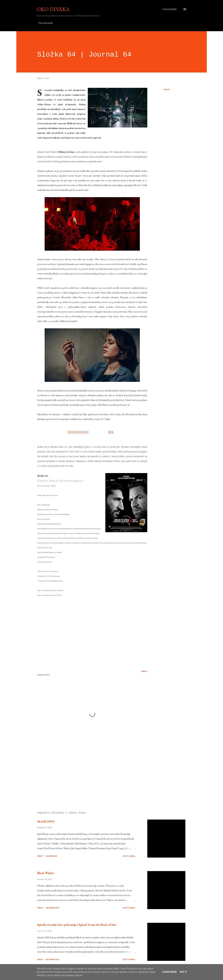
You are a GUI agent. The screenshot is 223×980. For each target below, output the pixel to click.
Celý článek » (129, 856)
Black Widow (46, 873)
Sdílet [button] (167, 90)
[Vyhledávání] (169, 9)
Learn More (169, 972)
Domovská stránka (46, 23)
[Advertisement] (87, 775)
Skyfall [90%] (46, 821)
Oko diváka (53, 9)
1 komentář (51, 856)
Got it (183, 972)
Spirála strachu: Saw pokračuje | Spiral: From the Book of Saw (77, 925)
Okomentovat (52, 908)
